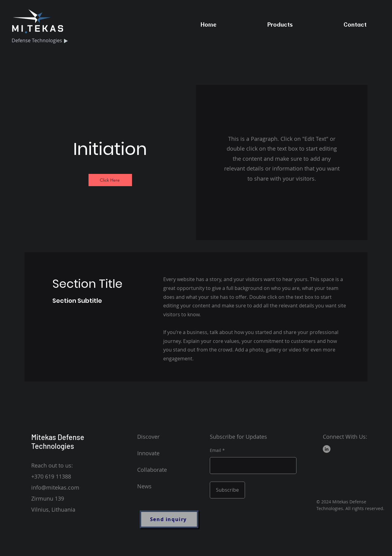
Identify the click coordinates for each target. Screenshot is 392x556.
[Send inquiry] (169, 519)
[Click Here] (110, 180)
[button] (280, 24)
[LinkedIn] (327, 449)
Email (215, 450)
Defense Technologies (37, 40)
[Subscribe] (227, 490)
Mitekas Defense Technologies (58, 441)
